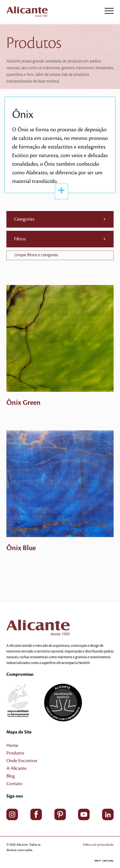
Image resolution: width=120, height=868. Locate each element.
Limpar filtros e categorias (36, 255)
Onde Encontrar (22, 761)
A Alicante (16, 769)
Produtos (15, 753)
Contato (14, 784)
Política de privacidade (98, 845)
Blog (11, 776)
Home (12, 746)
